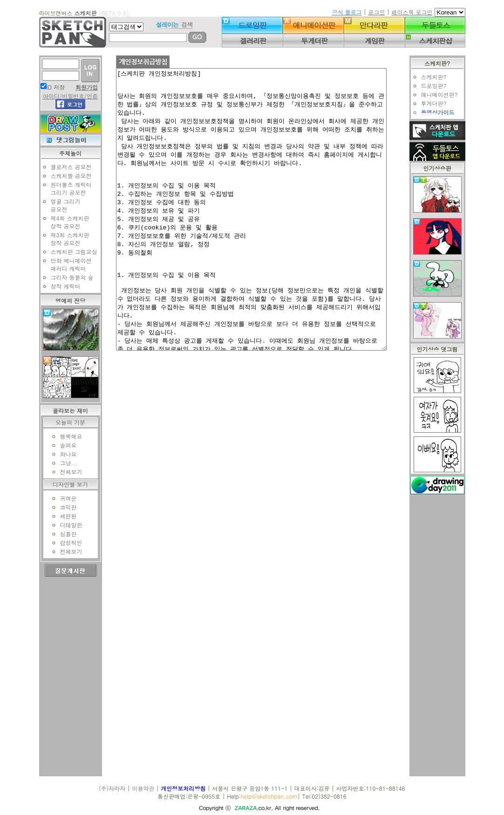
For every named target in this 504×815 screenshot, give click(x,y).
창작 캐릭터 (61, 286)
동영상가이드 (443, 112)
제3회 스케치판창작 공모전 (65, 239)
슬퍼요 (63, 445)
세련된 (63, 516)
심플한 (63, 534)
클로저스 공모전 (66, 167)
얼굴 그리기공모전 (61, 205)
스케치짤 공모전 (66, 176)
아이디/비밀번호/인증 (65, 96)
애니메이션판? (444, 94)
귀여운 (63, 498)
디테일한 (66, 525)
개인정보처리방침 (183, 788)
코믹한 (63, 507)
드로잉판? (439, 86)
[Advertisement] (442, 636)
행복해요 (66, 436)
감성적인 (66, 542)
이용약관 (143, 788)
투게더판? (439, 103)
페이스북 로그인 (412, 12)
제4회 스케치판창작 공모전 (65, 222)
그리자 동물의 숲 (67, 277)
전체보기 (66, 472)
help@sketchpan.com (269, 796)
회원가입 (82, 87)
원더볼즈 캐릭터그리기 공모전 (66, 188)
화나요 (63, 454)
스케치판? (439, 77)
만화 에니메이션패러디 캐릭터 (66, 264)
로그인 (376, 12)
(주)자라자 (112, 788)
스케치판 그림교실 (69, 252)
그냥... (64, 463)
